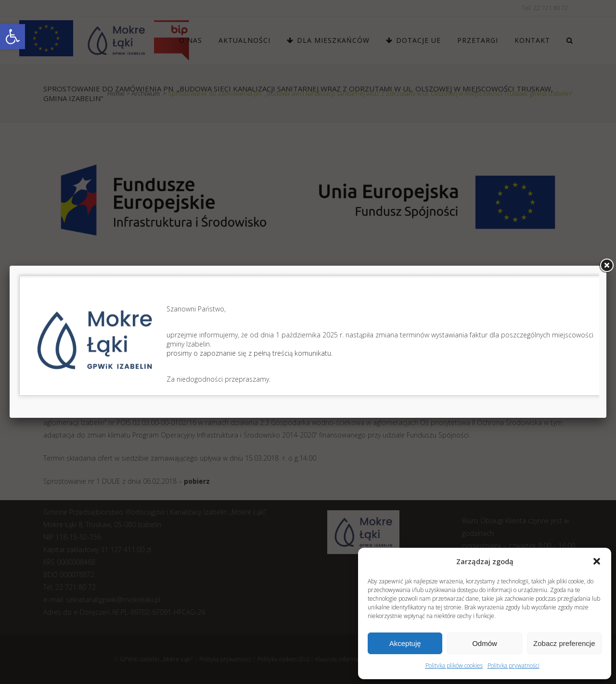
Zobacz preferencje (564, 643)
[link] (13, 37)
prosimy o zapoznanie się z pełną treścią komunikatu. (250, 353)
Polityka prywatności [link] (513, 665)
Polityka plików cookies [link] (454, 665)
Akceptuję (405, 643)
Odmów (485, 643)
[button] (597, 561)
